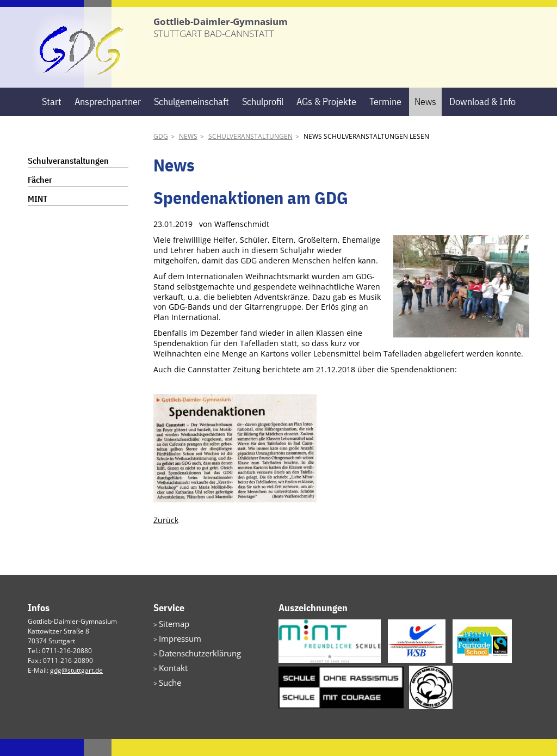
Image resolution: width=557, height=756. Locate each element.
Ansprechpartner (108, 118)
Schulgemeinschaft (191, 118)
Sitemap (171, 640)
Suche (168, 692)
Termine (385, 118)
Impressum (176, 653)
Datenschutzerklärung (193, 666)
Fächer (40, 196)
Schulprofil (263, 118)
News (425, 118)
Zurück (166, 536)
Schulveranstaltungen (250, 153)
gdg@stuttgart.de (76, 687)
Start (52, 118)
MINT (38, 216)
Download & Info (482, 118)
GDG (161, 153)
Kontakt (170, 679)
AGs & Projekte (326, 118)
